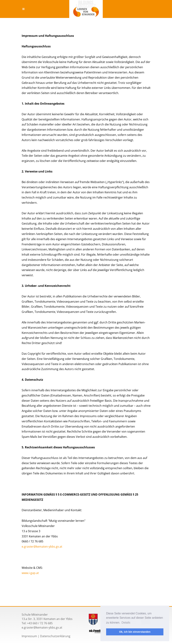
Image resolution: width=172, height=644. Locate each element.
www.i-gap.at (30, 573)
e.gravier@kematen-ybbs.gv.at (42, 547)
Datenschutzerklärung (55, 636)
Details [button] (126, 623)
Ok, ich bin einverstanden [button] (135, 632)
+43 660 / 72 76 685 (40, 623)
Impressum (29, 636)
